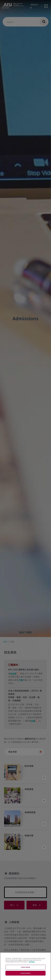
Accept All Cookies (25, 975)
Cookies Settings (26, 969)
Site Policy (32, 964)
